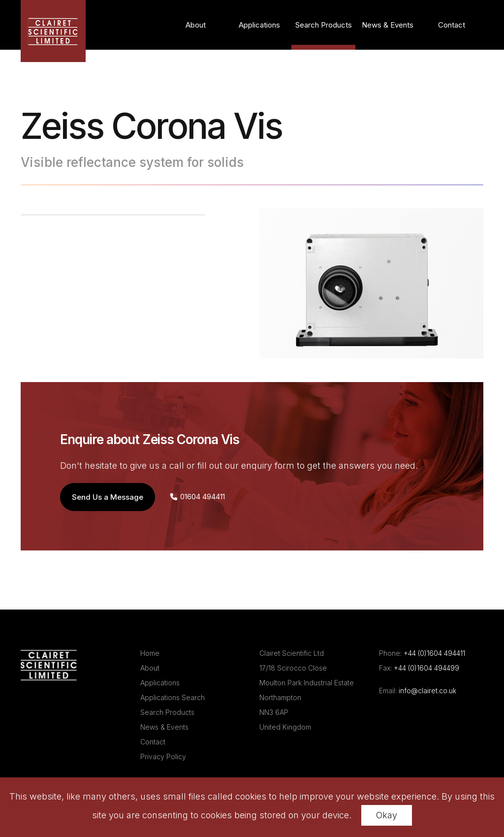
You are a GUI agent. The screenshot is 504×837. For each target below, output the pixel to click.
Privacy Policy (163, 757)
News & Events (388, 25)
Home (150, 653)
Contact (452, 25)
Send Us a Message (108, 497)
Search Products (324, 25)
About (196, 25)
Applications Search (173, 697)
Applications (259, 25)
